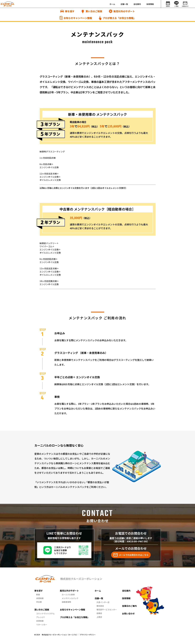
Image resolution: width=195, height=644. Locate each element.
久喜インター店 (103, 602)
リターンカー (42, 625)
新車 (38, 595)
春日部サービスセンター (107, 610)
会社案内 (126, 591)
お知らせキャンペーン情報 (72, 610)
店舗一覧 (99, 598)
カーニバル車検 (68, 595)
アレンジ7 (40, 617)
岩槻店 (99, 613)
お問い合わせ (128, 613)
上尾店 (99, 617)
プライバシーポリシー (88, 635)
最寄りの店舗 (117, 538)
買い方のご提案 (42, 610)
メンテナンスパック (70, 598)
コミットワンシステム (45, 613)
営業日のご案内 (129, 606)
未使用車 (40, 598)
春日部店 (100, 606)
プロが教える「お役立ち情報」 (75, 617)
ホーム (98, 591)
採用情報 (126, 598)
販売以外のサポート (69, 591)
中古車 (39, 602)
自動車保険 (66, 602)
